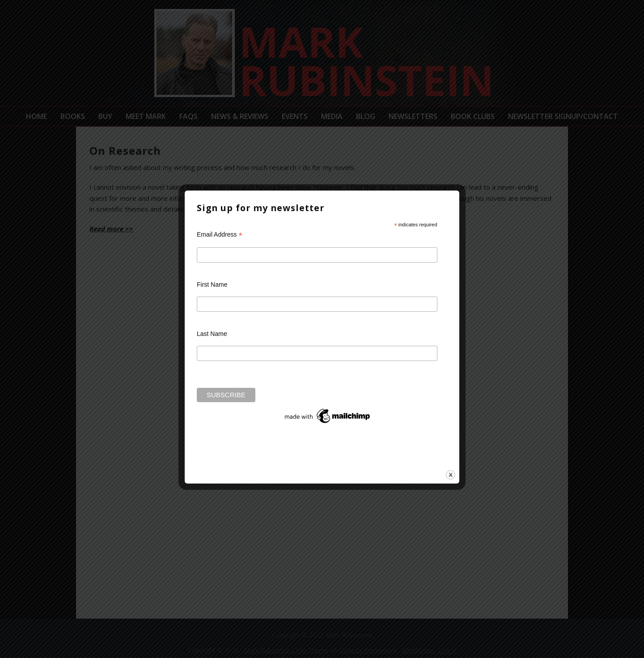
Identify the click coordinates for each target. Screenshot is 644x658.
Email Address (220, 235)
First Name (212, 284)
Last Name (212, 334)
